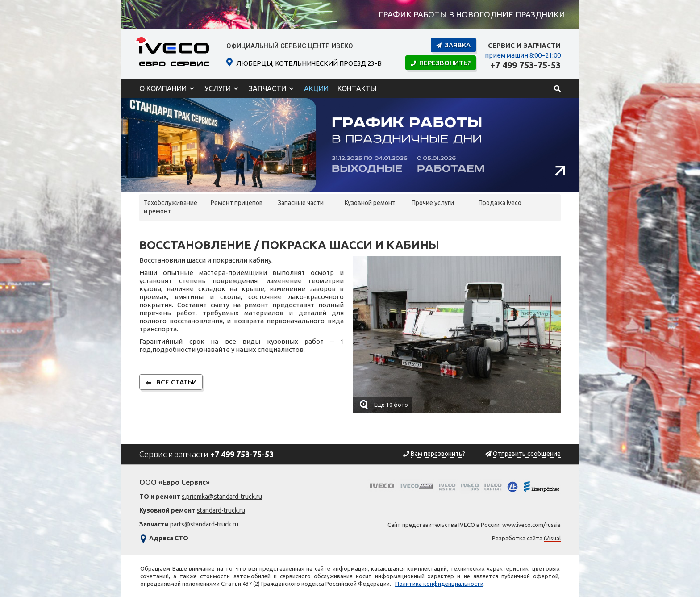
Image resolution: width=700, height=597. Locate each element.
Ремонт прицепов (237, 203)
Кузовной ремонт (370, 203)
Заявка (453, 45)
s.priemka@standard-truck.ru (222, 497)
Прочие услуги (433, 203)
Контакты (357, 88)
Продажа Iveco (500, 203)
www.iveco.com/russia (531, 525)
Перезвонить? (441, 63)
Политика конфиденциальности (439, 584)
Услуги (218, 88)
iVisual (552, 538)
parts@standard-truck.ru (204, 524)
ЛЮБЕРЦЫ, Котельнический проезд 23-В (309, 63)
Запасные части (301, 203)
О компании (163, 88)
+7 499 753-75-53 (525, 65)
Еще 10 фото (391, 405)
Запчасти (267, 88)
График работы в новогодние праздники (472, 14)
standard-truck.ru (221, 510)
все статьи (171, 382)
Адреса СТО (169, 538)
